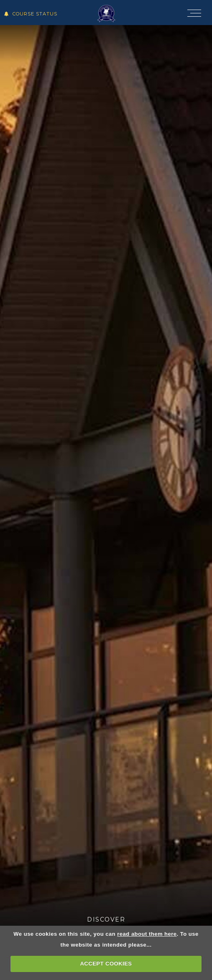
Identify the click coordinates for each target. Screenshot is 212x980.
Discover (106, 919)
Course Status (31, 14)
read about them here (147, 934)
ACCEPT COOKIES (106, 964)
